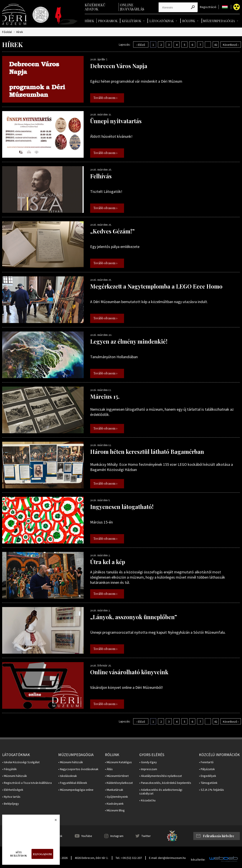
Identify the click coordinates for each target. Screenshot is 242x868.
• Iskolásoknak (68, 776)
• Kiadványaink (114, 804)
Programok (108, 21)
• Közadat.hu (147, 800)
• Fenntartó (206, 762)
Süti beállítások (19, 854)
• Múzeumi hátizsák (15, 776)
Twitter (146, 836)
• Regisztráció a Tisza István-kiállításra (27, 783)
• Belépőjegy (11, 804)
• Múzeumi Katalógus (118, 762)
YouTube (87, 836)
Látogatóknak (162, 21)
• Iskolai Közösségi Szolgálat (21, 762)
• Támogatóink (208, 783)
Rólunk (189, 21)
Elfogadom (42, 854)
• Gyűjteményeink (116, 797)
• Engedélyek (208, 776)
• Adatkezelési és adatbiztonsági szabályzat (161, 792)
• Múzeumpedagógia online (76, 790)
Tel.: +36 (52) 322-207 (129, 858)
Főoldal (7, 32)
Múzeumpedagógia (219, 21)
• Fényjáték (9, 769)
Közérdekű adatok (95, 7)
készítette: (198, 860)
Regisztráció (208, 7)
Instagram (117, 836)
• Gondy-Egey (148, 762)
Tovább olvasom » (105, 98)
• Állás (109, 769)
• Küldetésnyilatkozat (119, 783)
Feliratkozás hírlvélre (219, 836)
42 (216, 45)
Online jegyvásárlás (132, 7)
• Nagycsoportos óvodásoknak (78, 769)
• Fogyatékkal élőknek (73, 783)
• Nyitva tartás (11, 797)
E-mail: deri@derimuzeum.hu (167, 858)
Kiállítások (132, 21)
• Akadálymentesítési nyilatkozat (161, 776)
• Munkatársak (114, 790)
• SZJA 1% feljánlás (211, 790)
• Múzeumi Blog (115, 810)
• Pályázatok (207, 769)
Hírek (89, 21)
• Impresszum (148, 769)
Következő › (231, 45)
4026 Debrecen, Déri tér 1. (92, 858)
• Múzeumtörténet (117, 776)
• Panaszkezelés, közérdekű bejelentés (165, 783)
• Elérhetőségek (13, 790)
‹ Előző (141, 45)
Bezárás (53, 821)
